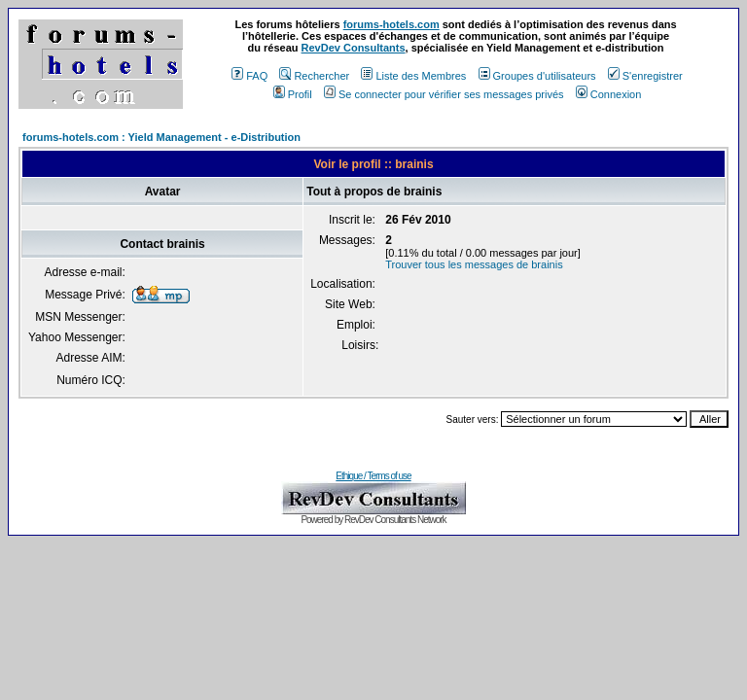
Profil (293, 94)
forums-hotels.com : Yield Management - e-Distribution (161, 137)
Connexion (609, 94)
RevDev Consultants (354, 48)
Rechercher (314, 76)
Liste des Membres (413, 76)
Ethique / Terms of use (373, 476)
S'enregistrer (645, 76)
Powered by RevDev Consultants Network (373, 520)
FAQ (249, 76)
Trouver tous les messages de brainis (474, 264)
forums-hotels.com (391, 24)
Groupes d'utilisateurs (537, 76)
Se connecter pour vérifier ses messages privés (444, 94)
